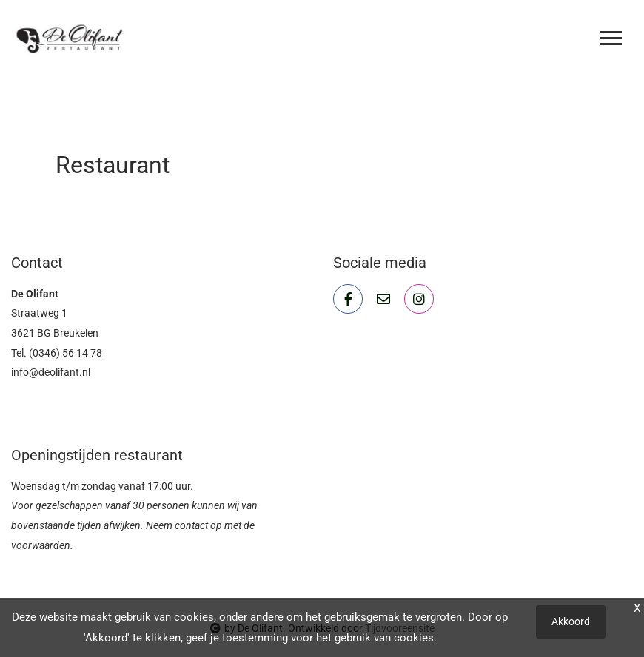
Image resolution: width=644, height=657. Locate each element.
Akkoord (571, 621)
